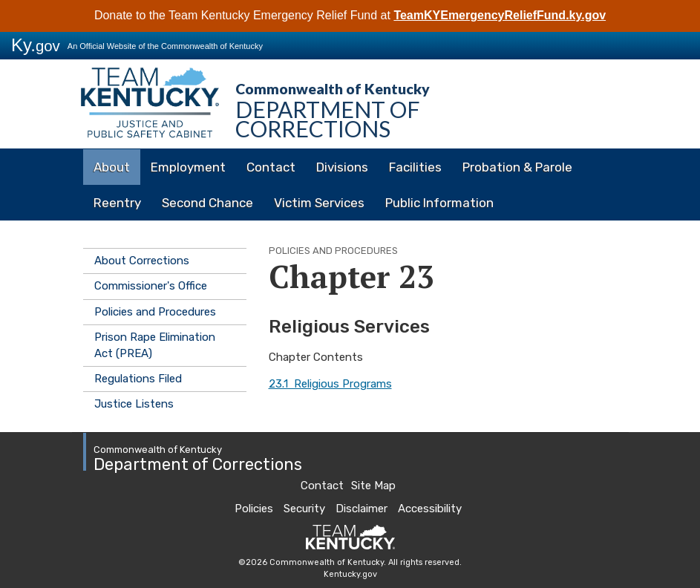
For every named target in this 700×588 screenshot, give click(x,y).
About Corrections (142, 261)
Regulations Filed (138, 379)
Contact (271, 167)
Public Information (439, 203)
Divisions (342, 167)
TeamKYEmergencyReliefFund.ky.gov (500, 15)
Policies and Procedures (155, 312)
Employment (188, 167)
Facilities (415, 167)
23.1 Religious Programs (330, 384)
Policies (254, 509)
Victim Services (319, 203)
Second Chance (207, 203)
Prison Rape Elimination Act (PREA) (155, 345)
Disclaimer (362, 509)
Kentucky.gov (350, 574)
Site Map (373, 486)
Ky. (36, 45)
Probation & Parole (517, 167)
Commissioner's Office (151, 286)
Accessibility (430, 509)
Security (304, 509)
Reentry (117, 203)
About (112, 167)
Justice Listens (134, 404)
